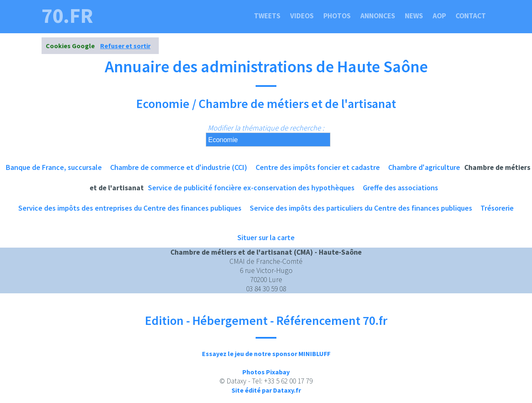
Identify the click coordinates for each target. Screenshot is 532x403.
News (414, 16)
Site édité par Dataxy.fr (266, 390)
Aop (439, 16)
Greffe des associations (400, 188)
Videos (302, 16)
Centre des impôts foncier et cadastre (318, 167)
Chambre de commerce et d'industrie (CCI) (179, 167)
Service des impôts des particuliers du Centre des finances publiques (361, 208)
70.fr (67, 16)
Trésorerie (497, 208)
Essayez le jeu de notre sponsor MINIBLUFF (266, 354)
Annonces (378, 16)
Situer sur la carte (266, 237)
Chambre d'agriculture (424, 167)
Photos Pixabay (266, 372)
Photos (337, 16)
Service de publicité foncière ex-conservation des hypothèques (251, 188)
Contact (471, 16)
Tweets (267, 16)
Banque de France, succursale (54, 167)
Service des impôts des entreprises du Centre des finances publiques (130, 208)
